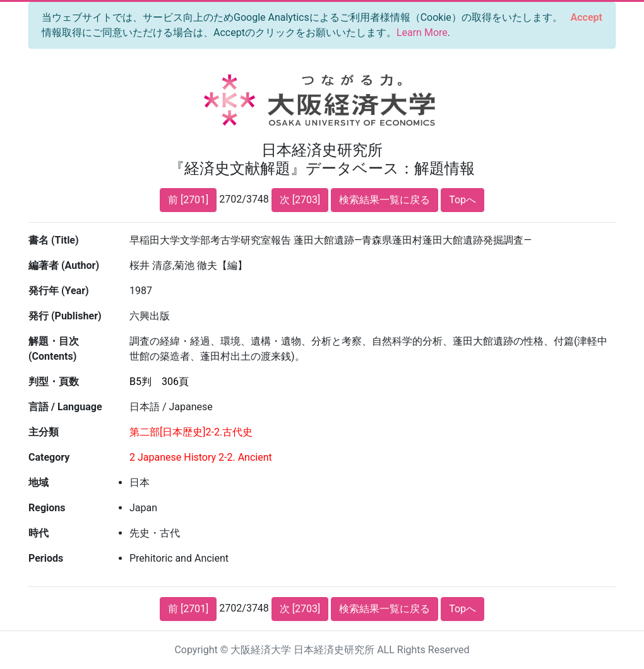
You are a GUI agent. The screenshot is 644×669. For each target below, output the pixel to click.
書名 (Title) (54, 240)
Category (49, 457)
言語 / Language (65, 407)
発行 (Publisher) (65, 316)
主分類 (44, 432)
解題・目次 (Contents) (54, 349)
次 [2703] (300, 200)
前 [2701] (188, 200)
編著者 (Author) (64, 265)
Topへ (462, 200)
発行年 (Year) (59, 291)
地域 (39, 483)
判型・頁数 (54, 382)
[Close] (587, 18)
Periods (46, 558)
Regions (47, 508)
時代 (39, 533)
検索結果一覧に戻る (385, 200)
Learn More (422, 33)
